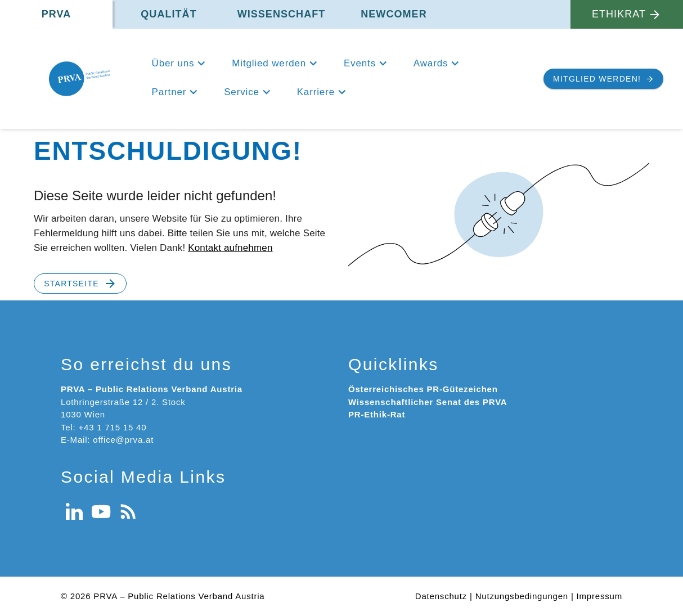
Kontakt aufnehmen (230, 248)
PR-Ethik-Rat (377, 414)
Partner (169, 92)
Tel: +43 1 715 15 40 (104, 427)
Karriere (316, 92)
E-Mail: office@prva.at (107, 440)
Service (242, 92)
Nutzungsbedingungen (522, 596)
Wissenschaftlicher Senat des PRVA (428, 402)
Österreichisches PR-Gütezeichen (423, 389)
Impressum (599, 596)
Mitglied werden (269, 63)
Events (360, 63)
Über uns (173, 63)
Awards (431, 63)
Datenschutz (441, 596)
